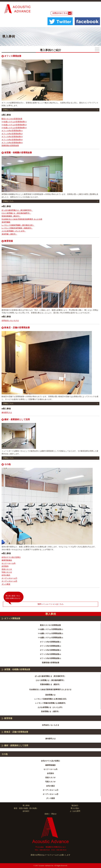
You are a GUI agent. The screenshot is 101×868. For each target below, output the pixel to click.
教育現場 (8, 718)
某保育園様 (6, 222)
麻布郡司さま (7, 412)
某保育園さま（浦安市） (50, 711)
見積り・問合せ (50, 814)
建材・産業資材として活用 (16, 745)
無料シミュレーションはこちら (51, 604)
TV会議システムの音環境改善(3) (14, 128)
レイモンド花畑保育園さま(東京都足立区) (50, 699)
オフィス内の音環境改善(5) (12, 143)
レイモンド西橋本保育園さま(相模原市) (50, 703)
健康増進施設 (7, 560)
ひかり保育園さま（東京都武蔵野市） (16, 213)
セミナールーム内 (8, 563)
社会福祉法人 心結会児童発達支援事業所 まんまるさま (50, 689)
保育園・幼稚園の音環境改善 (17, 669)
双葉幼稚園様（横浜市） (11, 216)
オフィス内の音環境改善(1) (12, 131)
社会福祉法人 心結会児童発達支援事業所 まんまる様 (22, 219)
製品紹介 (75, 805)
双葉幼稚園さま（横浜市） (50, 684)
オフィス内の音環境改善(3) (12, 137)
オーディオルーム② (9, 581)
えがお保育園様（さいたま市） (14, 231)
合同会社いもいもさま (10, 320)
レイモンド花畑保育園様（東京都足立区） (18, 225)
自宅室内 (5, 566)
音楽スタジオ (7, 569)
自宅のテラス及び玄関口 (11, 557)
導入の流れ (75, 808)
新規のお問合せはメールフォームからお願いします (50, 855)
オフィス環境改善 (12, 618)
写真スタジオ (7, 572)
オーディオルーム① (9, 578)
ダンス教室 (6, 584)
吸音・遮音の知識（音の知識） (26, 808)
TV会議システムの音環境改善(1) (14, 122)
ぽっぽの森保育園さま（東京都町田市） (17, 210)
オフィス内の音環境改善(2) (12, 134)
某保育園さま (50, 695)
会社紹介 (26, 811)
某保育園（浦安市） (9, 234)
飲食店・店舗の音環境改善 (16, 732)
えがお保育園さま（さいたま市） (50, 707)
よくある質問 (75, 811)
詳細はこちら (8, 110)
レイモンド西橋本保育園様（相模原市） (17, 228)
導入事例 (26, 805)
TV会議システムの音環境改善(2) (14, 125)
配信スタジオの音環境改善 (12, 119)
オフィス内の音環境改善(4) (12, 140)
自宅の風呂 (6, 575)
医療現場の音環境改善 (10, 145)
